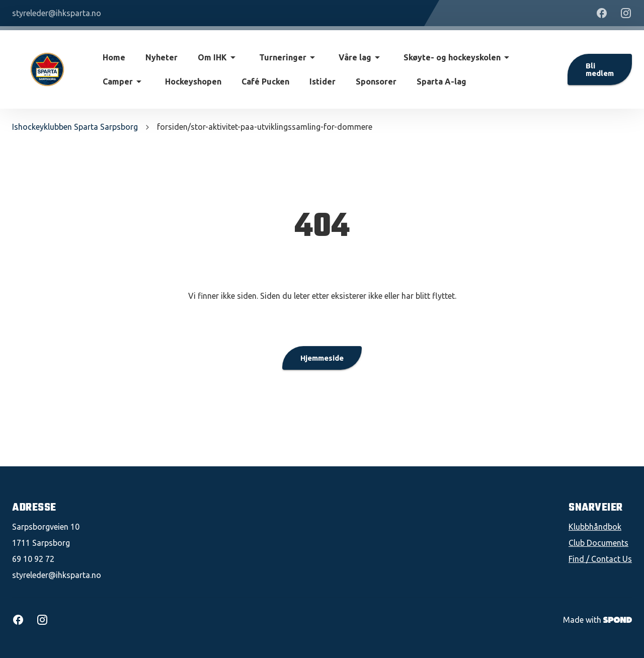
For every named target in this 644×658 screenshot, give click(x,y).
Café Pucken (265, 81)
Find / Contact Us (600, 559)
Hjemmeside (322, 358)
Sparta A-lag (441, 81)
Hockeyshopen (193, 81)
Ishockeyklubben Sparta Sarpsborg (75, 127)
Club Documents (598, 543)
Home (114, 57)
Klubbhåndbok (595, 527)
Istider (323, 81)
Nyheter (162, 57)
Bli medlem (600, 69)
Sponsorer (376, 81)
